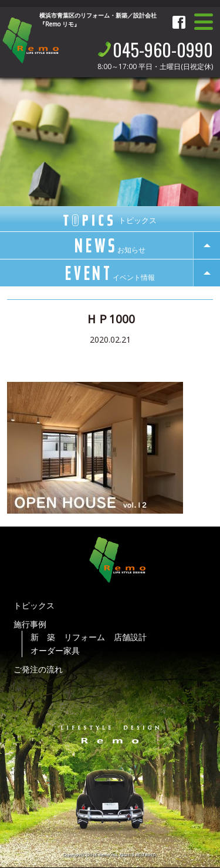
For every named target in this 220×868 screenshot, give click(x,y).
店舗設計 (130, 637)
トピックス (34, 605)
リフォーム (84, 637)
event (110, 274)
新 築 (43, 637)
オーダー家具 (55, 650)
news (110, 246)
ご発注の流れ (38, 669)
